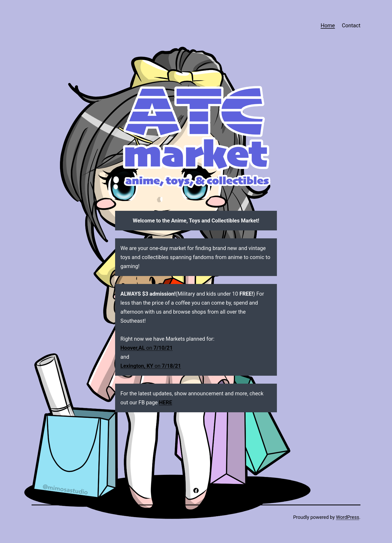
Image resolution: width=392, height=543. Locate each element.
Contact (351, 25)
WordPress (348, 517)
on (147, 348)
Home (328, 25)
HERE (166, 402)
